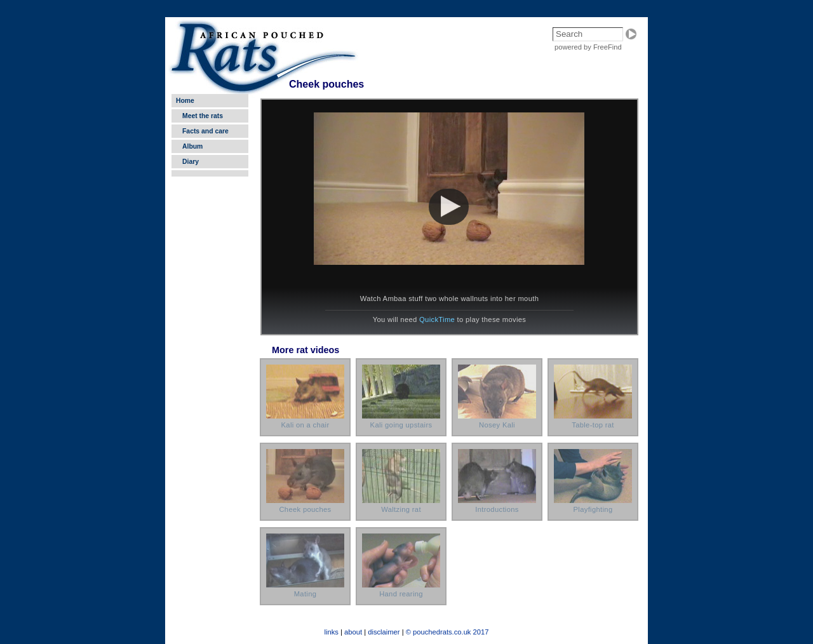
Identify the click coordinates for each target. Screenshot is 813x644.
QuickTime (437, 319)
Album (192, 146)
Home (185, 101)
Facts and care (205, 131)
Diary (191, 162)
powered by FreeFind (588, 47)
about (353, 632)
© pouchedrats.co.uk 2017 (447, 632)
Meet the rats (203, 116)
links (332, 632)
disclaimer (384, 632)
